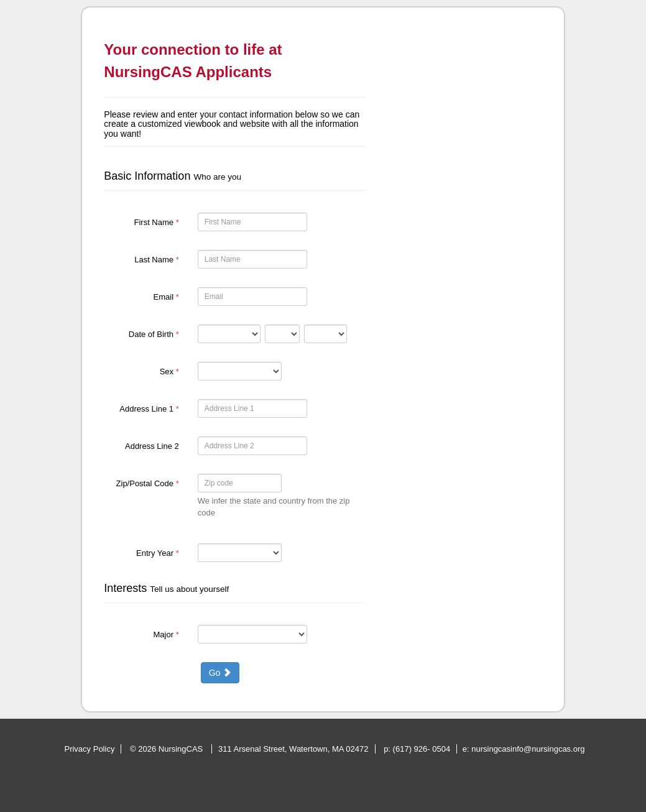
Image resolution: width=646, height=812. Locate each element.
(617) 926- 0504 (422, 749)
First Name (156, 222)
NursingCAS (182, 749)
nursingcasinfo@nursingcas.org (528, 749)
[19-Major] (253, 634)
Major (166, 634)
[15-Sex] (240, 371)
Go (220, 673)
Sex (169, 371)
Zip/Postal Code (148, 483)
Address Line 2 (152, 446)
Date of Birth (154, 334)
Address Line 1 (149, 409)
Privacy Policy (89, 749)
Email (166, 297)
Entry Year (158, 553)
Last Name (157, 260)
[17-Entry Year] (240, 553)
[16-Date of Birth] (229, 334)
